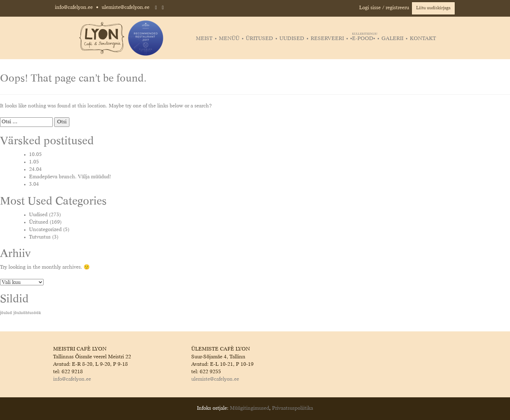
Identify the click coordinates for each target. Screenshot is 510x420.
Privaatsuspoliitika (293, 408)
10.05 (35, 155)
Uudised (292, 39)
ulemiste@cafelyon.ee (126, 7)
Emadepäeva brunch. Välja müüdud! (70, 177)
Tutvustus (40, 237)
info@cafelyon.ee (74, 7)
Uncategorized (45, 230)
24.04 (35, 169)
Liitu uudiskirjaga (433, 8)
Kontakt (423, 39)
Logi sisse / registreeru (384, 8)
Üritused (259, 39)
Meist (204, 39)
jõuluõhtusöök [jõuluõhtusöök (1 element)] (27, 313)
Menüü (229, 39)
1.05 (34, 162)
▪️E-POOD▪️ (364, 39)
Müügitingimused (250, 408)
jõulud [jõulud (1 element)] (6, 313)
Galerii (392, 39)
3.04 (34, 184)
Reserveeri (327, 39)
